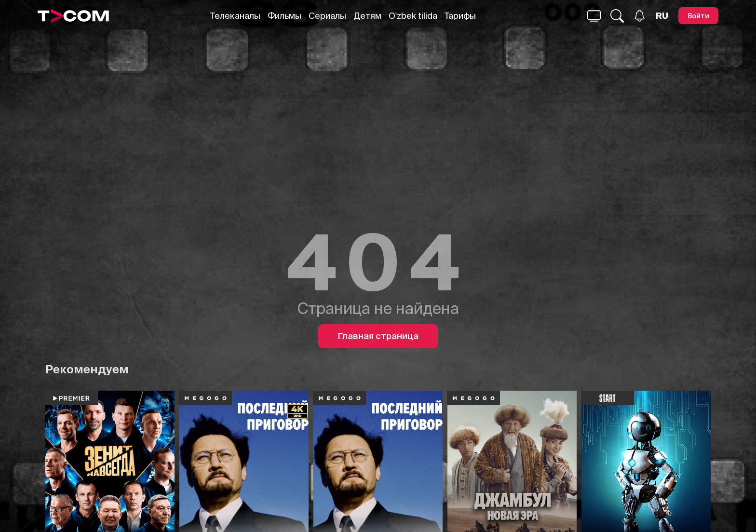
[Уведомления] (640, 16)
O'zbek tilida (413, 16)
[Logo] (73, 16)
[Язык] (662, 16)
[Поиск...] (594, 16)
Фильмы (284, 16)
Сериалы (327, 16)
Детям (367, 16)
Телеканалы (235, 16)
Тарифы (460, 16)
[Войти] (698, 16)
